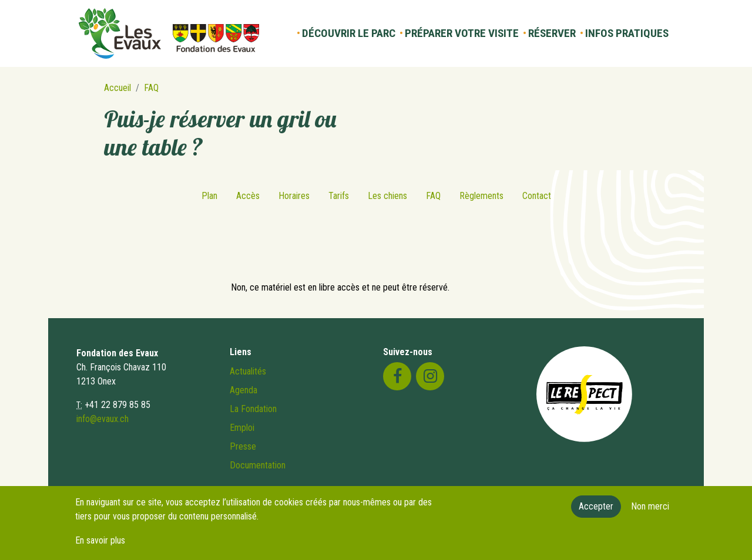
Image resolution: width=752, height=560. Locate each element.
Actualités (248, 371)
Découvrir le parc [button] (349, 33)
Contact (537, 196)
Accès (248, 196)
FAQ (151, 88)
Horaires (294, 196)
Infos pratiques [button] (627, 33)
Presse (243, 446)
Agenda (244, 390)
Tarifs (339, 196)
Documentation (258, 465)
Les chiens (387, 196)
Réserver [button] (552, 33)
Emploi (242, 428)
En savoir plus (100, 546)
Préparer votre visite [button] (462, 33)
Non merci (650, 512)
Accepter (596, 512)
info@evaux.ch (103, 419)
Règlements (481, 196)
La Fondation (253, 409)
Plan (209, 196)
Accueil (117, 88)
